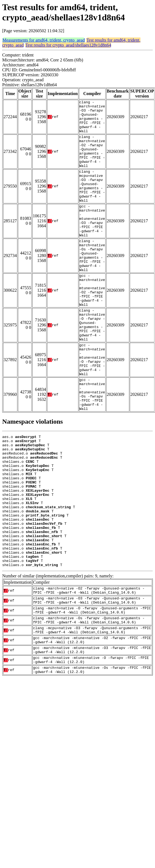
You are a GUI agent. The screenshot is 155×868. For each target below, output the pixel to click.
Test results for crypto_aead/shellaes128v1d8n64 (68, 45)
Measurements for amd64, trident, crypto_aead (44, 40)
